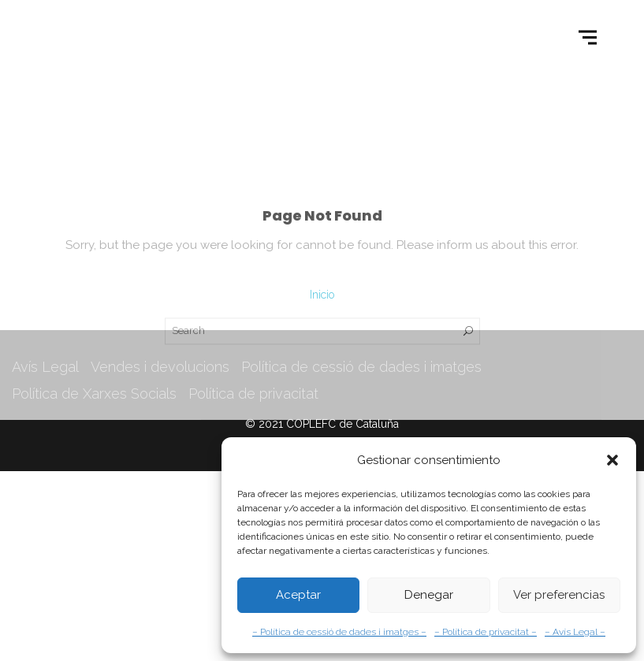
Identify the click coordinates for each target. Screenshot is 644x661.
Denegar (429, 595)
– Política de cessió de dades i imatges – (339, 632)
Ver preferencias (559, 595)
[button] (612, 460)
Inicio (322, 335)
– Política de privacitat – (486, 632)
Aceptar (298, 595)
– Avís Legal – (575, 632)
